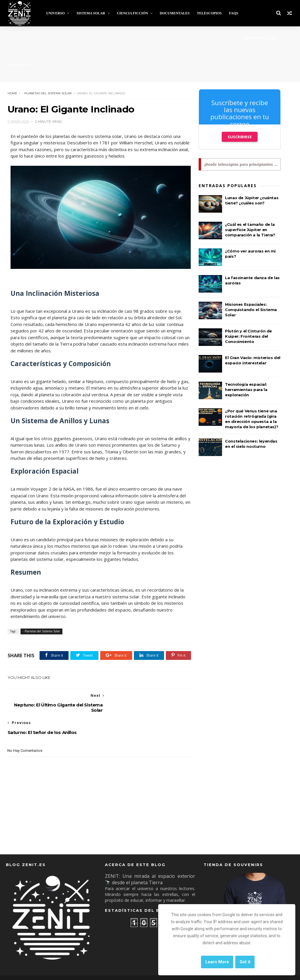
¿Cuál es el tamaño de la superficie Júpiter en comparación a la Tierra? (250, 230)
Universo (55, 13)
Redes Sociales (261, 38)
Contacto (19, 64)
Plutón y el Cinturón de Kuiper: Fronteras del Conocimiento (248, 336)
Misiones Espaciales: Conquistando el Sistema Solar (251, 310)
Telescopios (209, 13)
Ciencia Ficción (132, 13)
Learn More (217, 962)
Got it (245, 962)
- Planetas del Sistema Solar (47, 93)
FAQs (233, 13)
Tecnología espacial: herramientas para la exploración (246, 390)
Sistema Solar (91, 13)
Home (12, 93)
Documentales (175, 13)
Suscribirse (240, 137)
